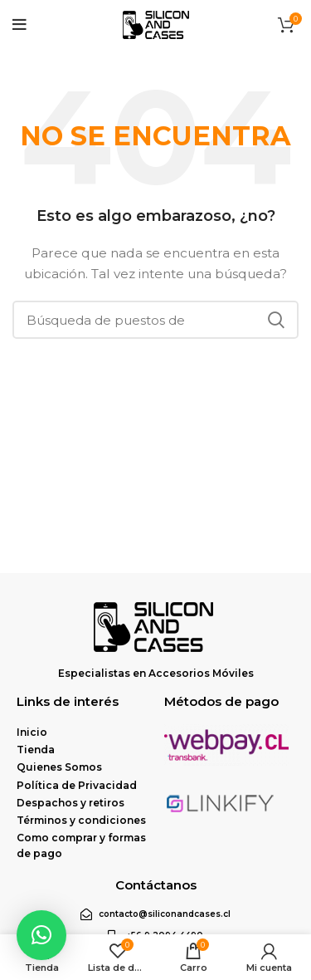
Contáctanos (156, 885)
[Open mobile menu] (19, 25)
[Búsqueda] (155, 320)
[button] (41, 935)
